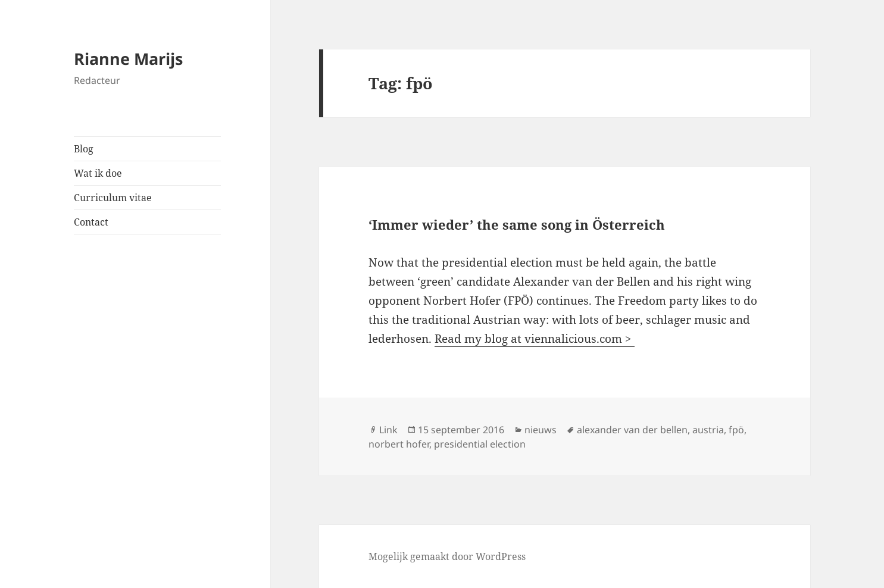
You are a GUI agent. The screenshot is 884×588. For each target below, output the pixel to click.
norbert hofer (399, 444)
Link (388, 430)
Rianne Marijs (128, 59)
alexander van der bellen (632, 430)
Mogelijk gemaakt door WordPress (447, 556)
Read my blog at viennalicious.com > (535, 339)
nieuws (541, 430)
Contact (91, 222)
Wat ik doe (98, 173)
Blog (84, 149)
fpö (736, 430)
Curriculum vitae (113, 198)
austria (708, 430)
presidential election (480, 444)
